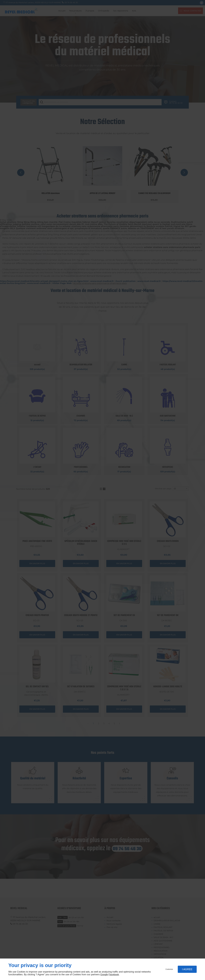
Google (104, 974)
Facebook (114, 974)
